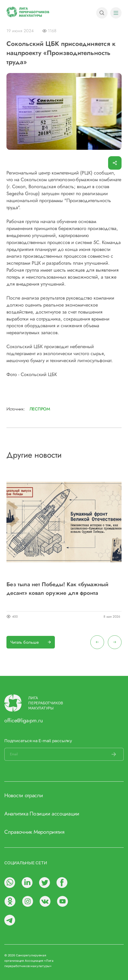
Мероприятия (49, 832)
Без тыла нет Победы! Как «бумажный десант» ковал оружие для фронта (57, 589)
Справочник (18, 832)
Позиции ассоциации (54, 814)
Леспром (40, 409)
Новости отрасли (24, 795)
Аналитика (16, 814)
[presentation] (97, 642)
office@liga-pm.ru (24, 721)
